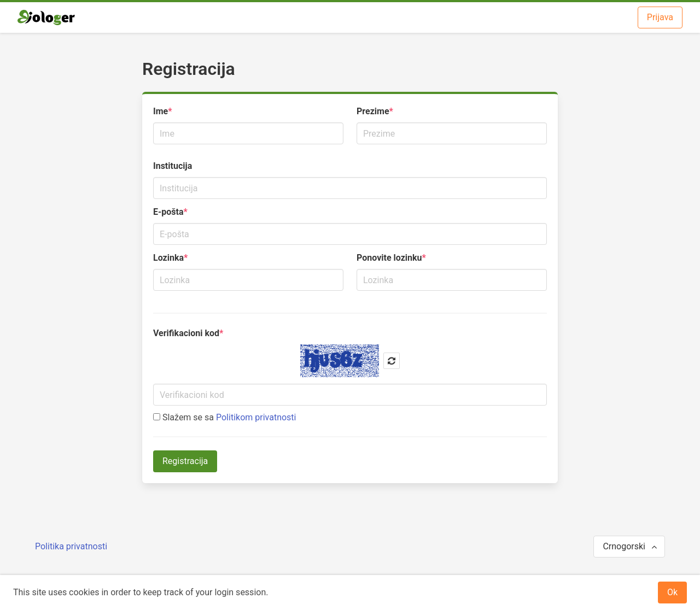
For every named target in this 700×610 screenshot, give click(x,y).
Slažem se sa (224, 417)
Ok (672, 592)
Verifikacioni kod (186, 333)
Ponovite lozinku (389, 258)
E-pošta (168, 212)
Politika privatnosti (71, 546)
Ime (161, 111)
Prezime (373, 111)
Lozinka (168, 258)
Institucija (173, 166)
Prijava (660, 17)
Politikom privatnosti (256, 417)
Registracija (185, 461)
